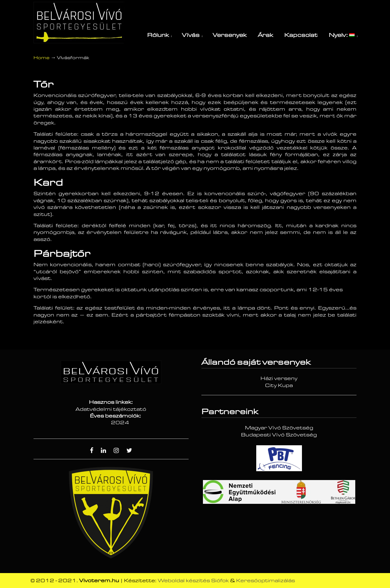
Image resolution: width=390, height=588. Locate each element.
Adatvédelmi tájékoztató (111, 409)
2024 (120, 423)
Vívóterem (79, 23)
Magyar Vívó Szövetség (279, 428)
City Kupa (279, 385)
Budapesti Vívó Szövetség (279, 435)
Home (41, 58)
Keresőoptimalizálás (266, 581)
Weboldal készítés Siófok (193, 581)
